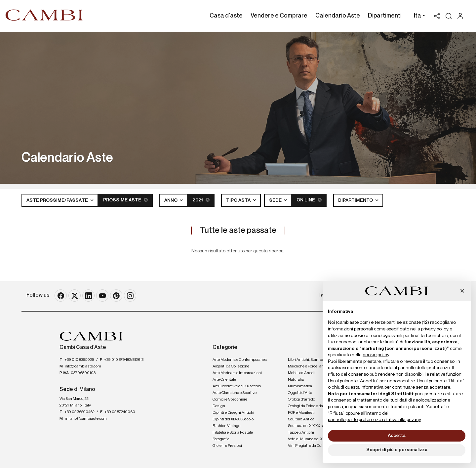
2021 (201, 200)
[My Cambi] (462, 16)
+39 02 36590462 (79, 412)
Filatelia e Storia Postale (233, 433)
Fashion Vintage (226, 426)
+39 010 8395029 (79, 360)
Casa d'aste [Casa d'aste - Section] (226, 16)
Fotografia (221, 439)
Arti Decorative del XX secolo (237, 386)
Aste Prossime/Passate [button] (58, 200)
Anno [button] (171, 200)
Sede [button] (276, 200)
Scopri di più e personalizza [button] (397, 450)
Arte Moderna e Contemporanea (240, 360)
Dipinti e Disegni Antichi (233, 413)
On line (309, 200)
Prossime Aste (125, 200)
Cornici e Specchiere (230, 400)
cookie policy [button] (376, 355)
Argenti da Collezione (231, 366)
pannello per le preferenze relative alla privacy (375, 420)
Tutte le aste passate (238, 231)
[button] (418, 17)
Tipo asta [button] (239, 200)
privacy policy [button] (435, 329)
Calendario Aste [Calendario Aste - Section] (338, 16)
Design (219, 406)
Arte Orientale (224, 380)
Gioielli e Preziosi (227, 446)
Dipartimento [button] (356, 200)
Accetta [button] (397, 436)
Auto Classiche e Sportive (235, 393)
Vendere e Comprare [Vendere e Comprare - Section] (279, 16)
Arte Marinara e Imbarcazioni (237, 373)
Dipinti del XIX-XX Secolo (233, 419)
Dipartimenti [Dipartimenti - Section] (385, 16)
